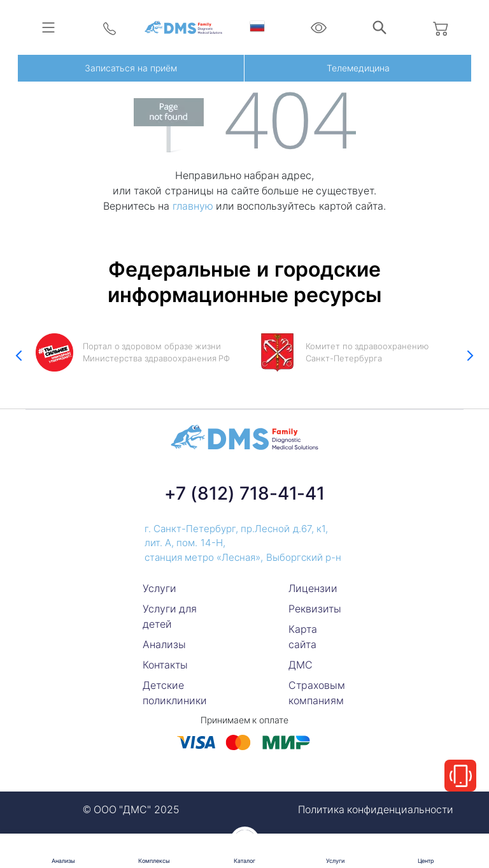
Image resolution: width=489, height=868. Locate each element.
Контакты (165, 665)
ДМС (301, 665)
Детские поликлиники (175, 693)
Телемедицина (358, 68)
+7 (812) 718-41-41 (244, 493)
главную (193, 206)
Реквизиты (315, 609)
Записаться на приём (131, 68)
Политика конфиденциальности (376, 809)
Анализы (164, 644)
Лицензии (313, 588)
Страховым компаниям (317, 693)
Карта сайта (303, 637)
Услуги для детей (170, 616)
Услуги (159, 588)
